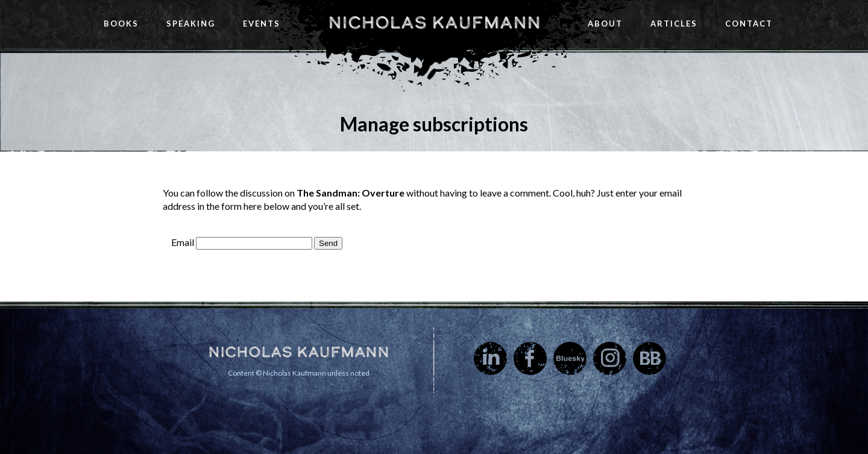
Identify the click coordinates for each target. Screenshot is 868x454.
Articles (674, 24)
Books (121, 24)
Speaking (191, 24)
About (605, 24)
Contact (749, 24)
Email (183, 242)
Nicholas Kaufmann (434, 22)
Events (262, 24)
